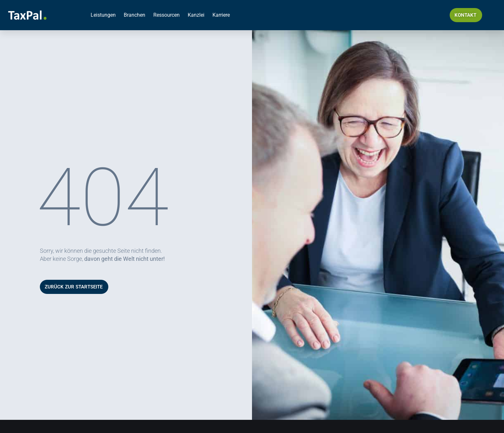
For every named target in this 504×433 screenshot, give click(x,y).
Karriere (221, 15)
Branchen (135, 15)
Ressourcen (166, 15)
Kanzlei (196, 15)
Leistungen (103, 15)
